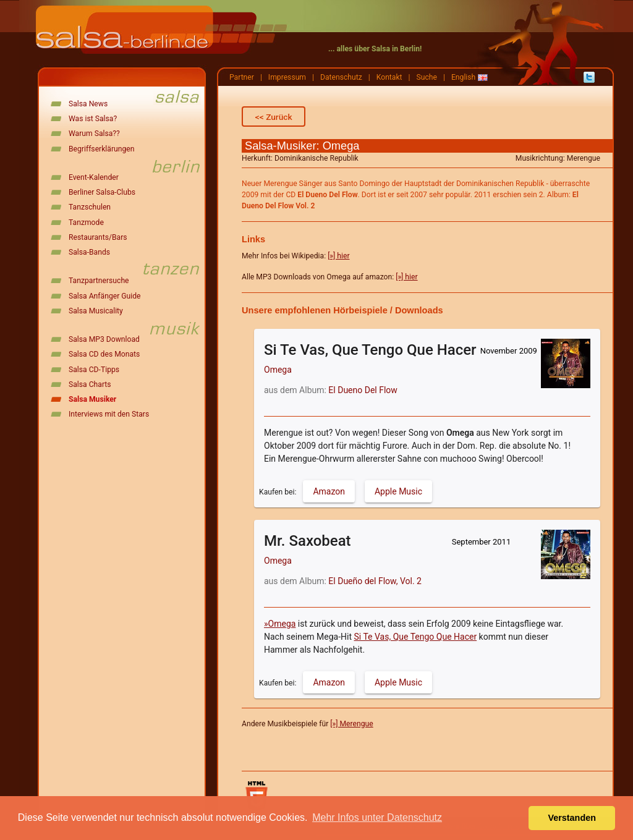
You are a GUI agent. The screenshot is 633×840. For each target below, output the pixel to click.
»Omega (280, 624)
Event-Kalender (94, 177)
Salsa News (88, 104)
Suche (427, 77)
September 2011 (482, 542)
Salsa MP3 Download (104, 339)
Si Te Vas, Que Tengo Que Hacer (416, 637)
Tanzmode (86, 223)
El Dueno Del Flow (363, 390)
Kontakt (389, 77)
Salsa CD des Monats (104, 354)
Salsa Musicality (96, 311)
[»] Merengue (351, 724)
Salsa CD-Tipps (94, 370)
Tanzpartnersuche (99, 281)
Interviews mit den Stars (109, 414)
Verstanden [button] (572, 818)
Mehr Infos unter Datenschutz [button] (377, 817)
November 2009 (509, 351)
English (463, 77)
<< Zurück (274, 117)
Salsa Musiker (92, 399)
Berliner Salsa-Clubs (102, 192)
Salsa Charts (90, 384)
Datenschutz (341, 77)
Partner (242, 77)
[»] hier (338, 256)
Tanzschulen (90, 207)
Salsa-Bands (89, 252)
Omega (278, 370)
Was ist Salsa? (93, 119)
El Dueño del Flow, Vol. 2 (375, 581)
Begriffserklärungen (101, 149)
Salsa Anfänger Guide (105, 296)
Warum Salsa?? (94, 134)
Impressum (287, 77)
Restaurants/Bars (98, 237)
